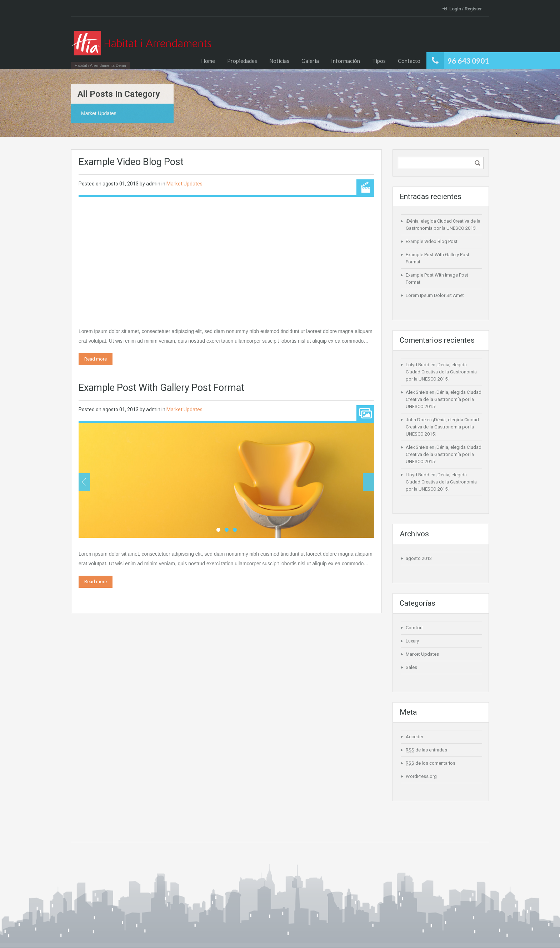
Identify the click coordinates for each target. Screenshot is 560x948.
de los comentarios (431, 763)
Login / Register (462, 9)
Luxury (412, 641)
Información (346, 61)
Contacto (409, 61)
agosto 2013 (419, 558)
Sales (411, 667)
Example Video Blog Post (131, 162)
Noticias (279, 61)
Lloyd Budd (417, 475)
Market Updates (184, 184)
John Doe (416, 420)
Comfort (414, 628)
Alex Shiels (417, 392)
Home (208, 61)
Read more (96, 359)
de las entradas (426, 750)
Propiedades (242, 61)
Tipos (379, 61)
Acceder (414, 737)
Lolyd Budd (417, 365)
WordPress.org (421, 776)
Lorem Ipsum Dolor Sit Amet (435, 295)
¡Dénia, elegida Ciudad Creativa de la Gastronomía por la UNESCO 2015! (441, 372)
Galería (310, 61)
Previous (84, 482)
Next (369, 482)
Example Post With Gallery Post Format (161, 388)
